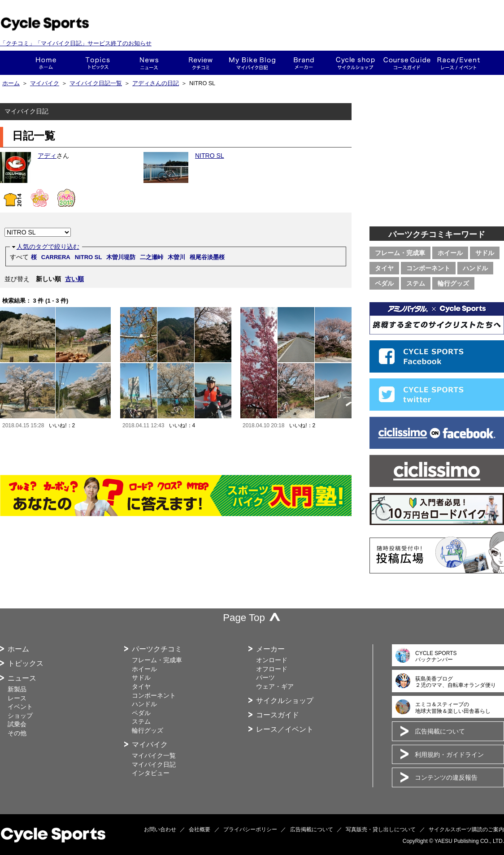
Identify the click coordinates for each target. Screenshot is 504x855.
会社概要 (200, 829)
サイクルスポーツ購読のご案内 (466, 829)
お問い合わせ (160, 829)
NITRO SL (210, 156)
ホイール (450, 253)
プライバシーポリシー (250, 829)
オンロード (272, 660)
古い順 (74, 279)
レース (17, 698)
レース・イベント (458, 63)
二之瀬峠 (152, 257)
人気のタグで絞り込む (48, 247)
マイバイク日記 (154, 764)
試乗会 (17, 724)
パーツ (265, 677)
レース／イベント (285, 729)
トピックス (98, 63)
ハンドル (475, 268)
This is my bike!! (252, 63)
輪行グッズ (453, 283)
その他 (17, 733)
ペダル (384, 283)
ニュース (149, 63)
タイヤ (384, 268)
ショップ (355, 63)
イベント (20, 707)
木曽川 (176, 257)
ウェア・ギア (275, 686)
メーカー (304, 63)
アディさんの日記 (156, 83)
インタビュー (151, 773)
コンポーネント (428, 268)
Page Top (244, 618)
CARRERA (56, 257)
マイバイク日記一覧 (96, 83)
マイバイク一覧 (154, 755)
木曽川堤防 (121, 257)
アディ (47, 156)
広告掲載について (440, 731)
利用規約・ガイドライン (449, 755)
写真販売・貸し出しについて (381, 829)
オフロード (272, 669)
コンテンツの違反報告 (446, 777)
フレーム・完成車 (400, 253)
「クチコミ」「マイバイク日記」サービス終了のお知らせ (76, 43)
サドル (485, 253)
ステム (416, 283)
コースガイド (407, 63)
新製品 (17, 689)
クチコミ (201, 63)
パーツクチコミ (157, 649)
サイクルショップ (285, 701)
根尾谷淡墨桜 (207, 257)
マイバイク (45, 83)
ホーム (46, 63)
